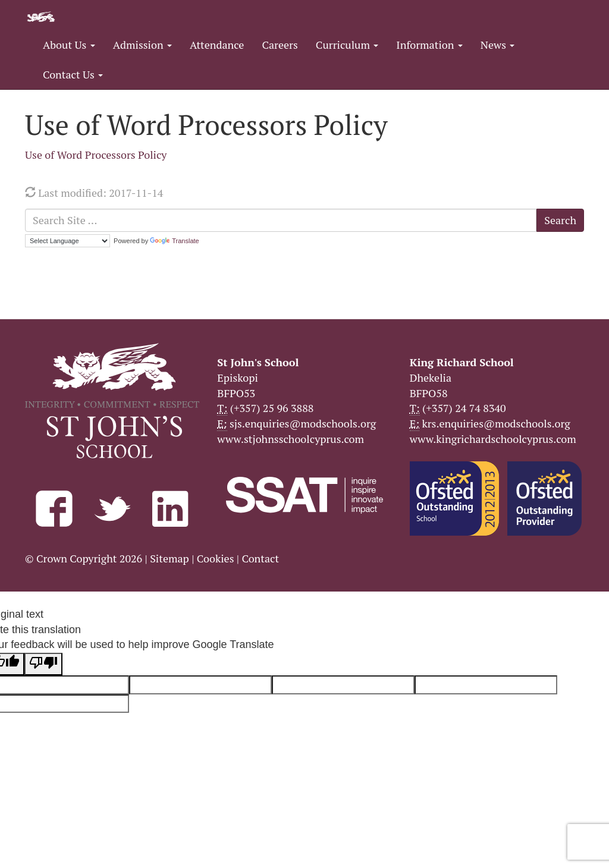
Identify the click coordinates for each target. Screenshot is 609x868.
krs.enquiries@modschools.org (496, 423)
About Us (69, 45)
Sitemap (169, 558)
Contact (260, 558)
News (497, 45)
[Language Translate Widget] (68, 241)
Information (429, 45)
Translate (174, 241)
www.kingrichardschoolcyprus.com (493, 439)
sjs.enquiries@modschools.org (303, 423)
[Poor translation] (43, 664)
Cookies (216, 558)
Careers (280, 45)
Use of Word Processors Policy (96, 155)
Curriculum (347, 45)
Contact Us (73, 74)
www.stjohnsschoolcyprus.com (291, 439)
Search (560, 220)
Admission (142, 45)
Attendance (217, 45)
